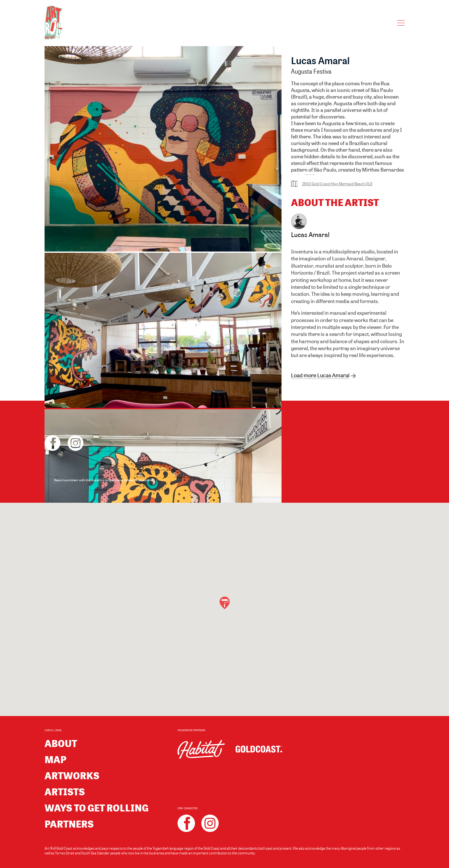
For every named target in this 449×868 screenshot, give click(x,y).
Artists (65, 791)
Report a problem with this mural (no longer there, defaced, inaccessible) (104, 480)
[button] (225, 603)
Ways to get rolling (97, 807)
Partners (69, 824)
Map (55, 759)
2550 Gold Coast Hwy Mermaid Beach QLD (332, 184)
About (61, 743)
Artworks (72, 775)
